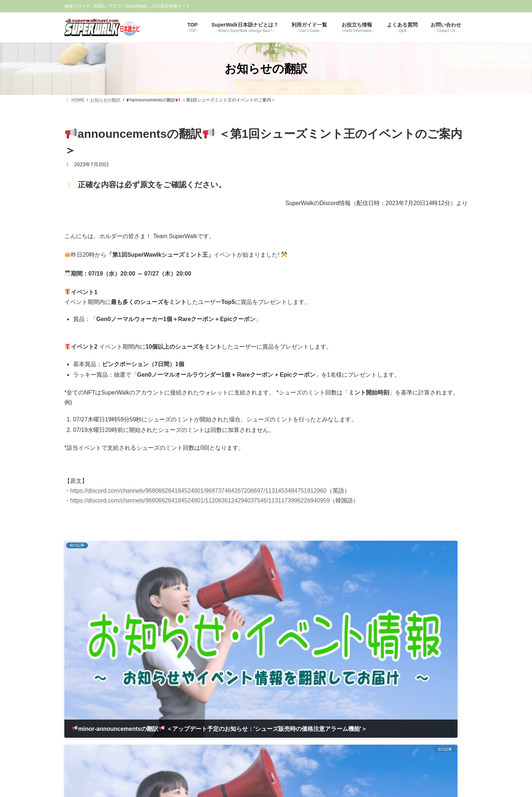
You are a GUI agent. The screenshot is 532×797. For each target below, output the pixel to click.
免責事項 (243, 684)
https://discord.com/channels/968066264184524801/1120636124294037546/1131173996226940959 (200, 500)
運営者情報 (215, 684)
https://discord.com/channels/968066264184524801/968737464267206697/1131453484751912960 (198, 491)
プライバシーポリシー (284, 684)
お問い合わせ (330, 684)
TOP (192, 684)
